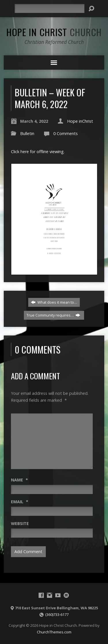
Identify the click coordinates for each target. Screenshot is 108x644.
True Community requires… (53, 315)
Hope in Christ (54, 32)
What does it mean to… (54, 302)
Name (19, 480)
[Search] (50, 8)
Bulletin (27, 133)
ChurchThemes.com (54, 632)
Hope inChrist (80, 121)
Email (20, 502)
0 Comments (66, 133)
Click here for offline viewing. (38, 152)
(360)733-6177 (57, 614)
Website (20, 523)
